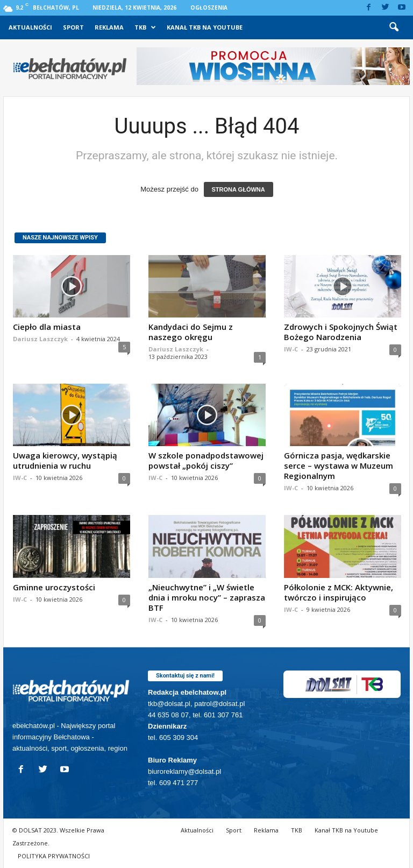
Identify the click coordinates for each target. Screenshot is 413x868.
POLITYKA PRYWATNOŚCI (54, 856)
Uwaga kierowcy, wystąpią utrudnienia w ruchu (65, 460)
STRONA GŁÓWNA (238, 189)
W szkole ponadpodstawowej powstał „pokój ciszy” (206, 460)
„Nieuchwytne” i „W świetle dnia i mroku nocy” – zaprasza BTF (207, 597)
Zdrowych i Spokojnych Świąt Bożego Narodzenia (341, 332)
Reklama (109, 27)
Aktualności (30, 27)
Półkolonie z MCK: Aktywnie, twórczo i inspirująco (339, 592)
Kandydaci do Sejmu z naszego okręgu (191, 332)
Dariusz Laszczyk (40, 339)
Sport (73, 27)
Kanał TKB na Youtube (205, 27)
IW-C (291, 349)
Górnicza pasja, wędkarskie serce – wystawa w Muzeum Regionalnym (339, 465)
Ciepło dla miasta (47, 327)
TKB (145, 27)
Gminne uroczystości (54, 587)
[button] (394, 27)
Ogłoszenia (209, 8)
